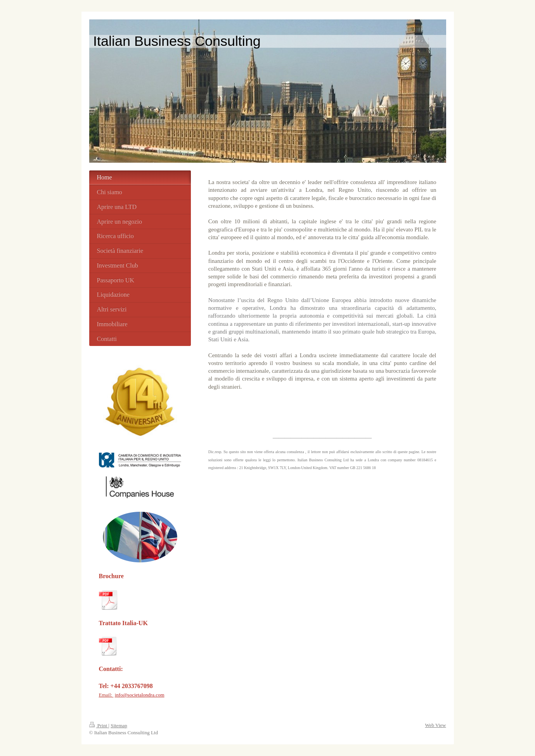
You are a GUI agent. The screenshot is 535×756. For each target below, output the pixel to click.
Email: (106, 695)
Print (99, 726)
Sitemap (119, 726)
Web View (436, 725)
